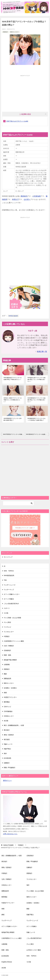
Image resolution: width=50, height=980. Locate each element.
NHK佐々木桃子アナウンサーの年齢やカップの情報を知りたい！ (13, 400)
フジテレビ (7, 627)
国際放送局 (7, 679)
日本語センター (9, 716)
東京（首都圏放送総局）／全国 (14, 725)
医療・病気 (7, 655)
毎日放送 (7, 739)
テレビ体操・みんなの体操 (12, 618)
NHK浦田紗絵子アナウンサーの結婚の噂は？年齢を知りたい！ (13, 379)
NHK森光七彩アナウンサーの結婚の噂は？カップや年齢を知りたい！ (36, 379)
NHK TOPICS (9, 571)
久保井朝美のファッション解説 (14, 641)
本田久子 (15, 199)
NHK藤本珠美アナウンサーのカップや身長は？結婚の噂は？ (36, 419)
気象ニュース (8, 744)
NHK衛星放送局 (9, 575)
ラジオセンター (9, 632)
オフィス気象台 (9, 599)
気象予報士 (7, 749)
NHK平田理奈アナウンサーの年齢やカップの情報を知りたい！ (14, 434)
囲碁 (5, 674)
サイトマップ (8, 557)
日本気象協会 (8, 711)
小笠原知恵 (37, 196)
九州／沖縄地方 (9, 646)
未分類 (6, 721)
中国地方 (7, 636)
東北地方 (7, 730)
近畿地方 (7, 763)
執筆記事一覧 (42, 352)
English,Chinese (7, 962)
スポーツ (7, 608)
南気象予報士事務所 (10, 660)
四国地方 (5, 32)
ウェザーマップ (9, 590)
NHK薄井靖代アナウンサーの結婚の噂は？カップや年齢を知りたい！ (36, 400)
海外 (5, 753)
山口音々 (27, 199)
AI (5, 566)
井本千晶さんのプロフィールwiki (17, 121)
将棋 (5, 693)
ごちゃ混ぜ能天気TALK (11, 604)
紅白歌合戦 (7, 758)
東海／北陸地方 (9, 735)
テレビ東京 (7, 622)
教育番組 (7, 702)
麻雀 (3, 915)
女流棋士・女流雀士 (10, 688)
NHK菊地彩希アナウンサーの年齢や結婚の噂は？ (13, 419)
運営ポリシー (7, 781)
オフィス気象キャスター (12, 594)
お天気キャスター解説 (34, 950)
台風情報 (7, 665)
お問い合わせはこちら (10, 834)
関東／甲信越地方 (10, 768)
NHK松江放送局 (13, 316)
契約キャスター (14, 32)
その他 (6, 613)
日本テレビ (7, 707)
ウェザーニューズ (10, 585)
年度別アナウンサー (10, 697)
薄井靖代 (24, 196)
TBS (5, 580)
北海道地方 (7, 650)
